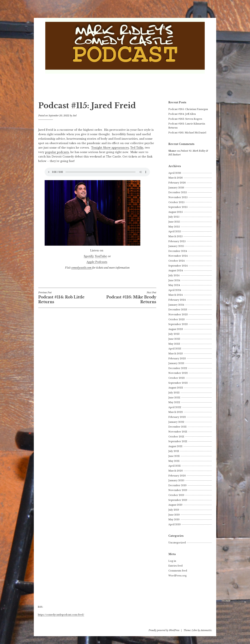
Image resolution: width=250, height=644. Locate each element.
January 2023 (176, 363)
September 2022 (178, 383)
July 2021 (174, 451)
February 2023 (177, 359)
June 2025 (174, 222)
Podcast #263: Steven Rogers (185, 119)
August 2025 (176, 212)
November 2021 (178, 432)
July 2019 (174, 510)
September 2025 (178, 207)
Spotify (89, 256)
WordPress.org (177, 576)
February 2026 (177, 183)
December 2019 (177, 485)
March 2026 (176, 178)
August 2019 (175, 505)
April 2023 (175, 349)
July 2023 (174, 334)
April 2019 (175, 524)
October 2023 (176, 319)
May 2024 (174, 285)
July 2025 (174, 217)
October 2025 (176, 202)
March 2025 (175, 236)
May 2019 (174, 520)
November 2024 (178, 256)
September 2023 (178, 324)
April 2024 (175, 290)
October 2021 (176, 437)
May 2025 (174, 227)
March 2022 (176, 412)
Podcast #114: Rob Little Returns (68, 298)
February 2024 (177, 300)
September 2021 (178, 441)
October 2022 (176, 378)
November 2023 (178, 315)
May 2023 (174, 344)
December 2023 (178, 310)
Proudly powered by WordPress (164, 630)
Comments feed (178, 571)
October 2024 (176, 261)
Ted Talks (137, 148)
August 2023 (176, 329)
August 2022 (176, 388)
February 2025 (177, 241)
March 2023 (176, 354)
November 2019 (178, 490)
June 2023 (174, 339)
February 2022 (177, 417)
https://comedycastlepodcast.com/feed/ (61, 615)
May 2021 (174, 461)
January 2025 (176, 246)
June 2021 (174, 456)
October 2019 (176, 495)
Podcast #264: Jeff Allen (182, 114)
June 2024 (174, 280)
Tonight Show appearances (110, 148)
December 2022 (178, 368)
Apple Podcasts (97, 262)
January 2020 (176, 480)
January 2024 (176, 305)
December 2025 (178, 192)
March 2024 (176, 295)
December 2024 (178, 251)
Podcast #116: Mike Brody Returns (127, 298)
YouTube (101, 256)
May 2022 (174, 402)
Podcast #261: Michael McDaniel (187, 133)
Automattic (206, 630)
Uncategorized (177, 543)
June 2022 (174, 398)
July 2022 (174, 393)
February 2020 (177, 476)
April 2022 (175, 407)
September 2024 (178, 266)
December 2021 (177, 427)
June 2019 (174, 515)
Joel (75, 116)
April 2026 (175, 173)
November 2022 (178, 373)
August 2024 (176, 271)
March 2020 (176, 471)
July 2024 (174, 275)
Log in (172, 561)
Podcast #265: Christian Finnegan (188, 109)
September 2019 (178, 500)
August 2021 (175, 446)
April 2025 (175, 231)
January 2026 (176, 188)
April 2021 (175, 466)
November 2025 (178, 197)
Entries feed (175, 566)
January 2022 (176, 422)
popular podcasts (57, 152)
